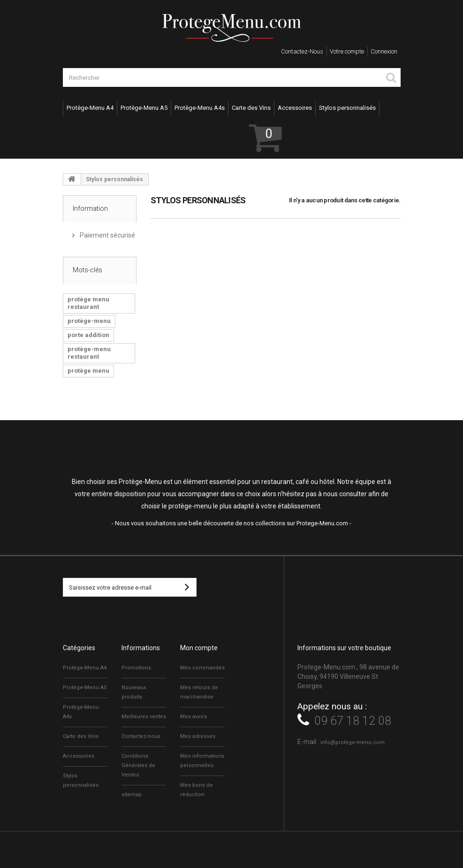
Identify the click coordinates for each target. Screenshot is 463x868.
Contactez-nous (302, 51)
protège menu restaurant (88, 303)
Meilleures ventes (144, 717)
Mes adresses (198, 736)
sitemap (132, 795)
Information (90, 208)
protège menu (88, 371)
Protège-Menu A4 (90, 108)
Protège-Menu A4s (200, 108)
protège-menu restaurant (89, 353)
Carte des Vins (251, 108)
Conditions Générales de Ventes (138, 765)
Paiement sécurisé (107, 235)
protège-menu (89, 321)
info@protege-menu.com (353, 742)
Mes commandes (202, 668)
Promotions (136, 668)
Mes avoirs (194, 717)
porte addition (88, 335)
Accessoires (295, 108)
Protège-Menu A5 (144, 108)
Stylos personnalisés (347, 108)
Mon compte (199, 648)
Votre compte (347, 51)
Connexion (384, 51)
